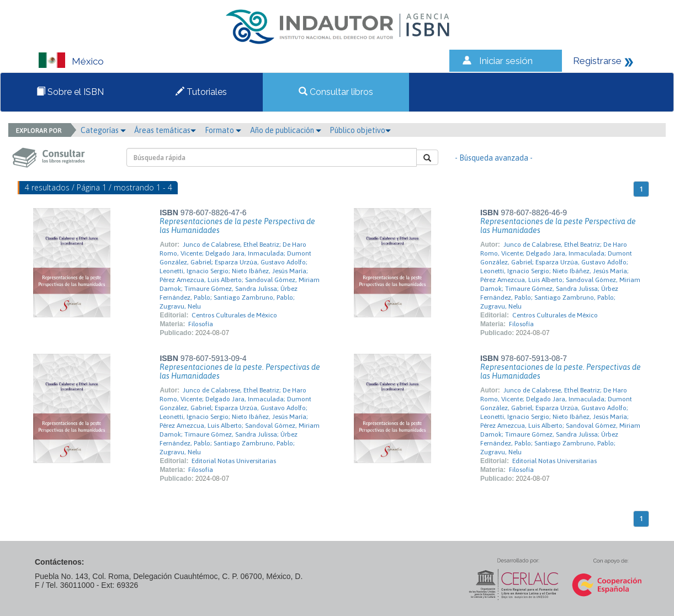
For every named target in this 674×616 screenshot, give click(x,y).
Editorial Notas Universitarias (234, 461)
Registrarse (597, 61)
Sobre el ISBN (70, 92)
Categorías (103, 130)
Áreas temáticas (165, 130)
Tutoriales (201, 92)
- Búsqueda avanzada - (494, 158)
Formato (223, 130)
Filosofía (201, 324)
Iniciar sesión (506, 61)
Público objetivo (360, 130)
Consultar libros (336, 92)
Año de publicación (286, 130)
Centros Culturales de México (234, 315)
